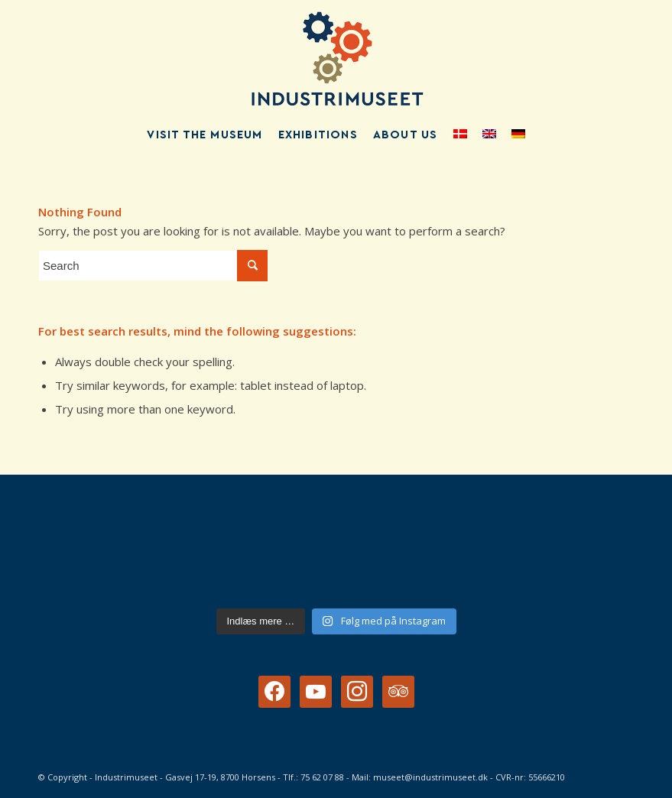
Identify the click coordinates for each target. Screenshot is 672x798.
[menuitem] (205, 135)
